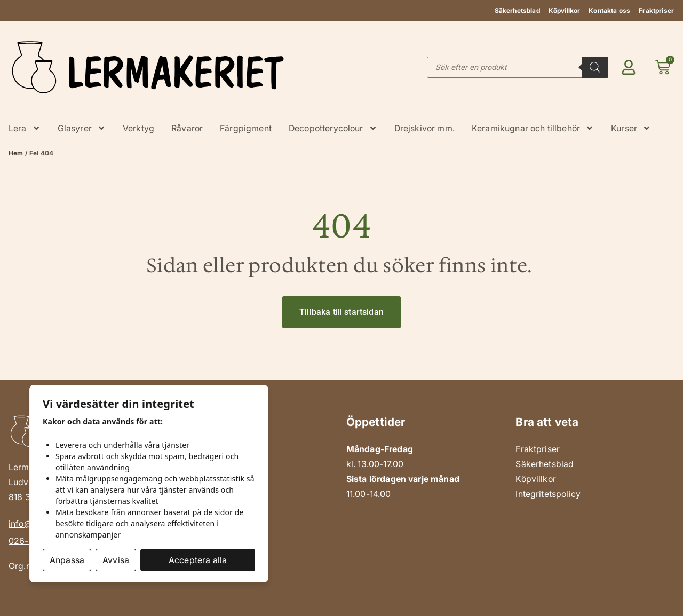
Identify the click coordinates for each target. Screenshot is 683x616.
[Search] (595, 67)
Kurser (631, 128)
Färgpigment (246, 128)
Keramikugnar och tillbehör (533, 128)
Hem (16, 153)
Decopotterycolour (333, 128)
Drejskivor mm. (424, 128)
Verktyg (138, 128)
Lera (25, 128)
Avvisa (116, 560)
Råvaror (187, 128)
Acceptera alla (198, 560)
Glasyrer (82, 128)
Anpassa (67, 560)
